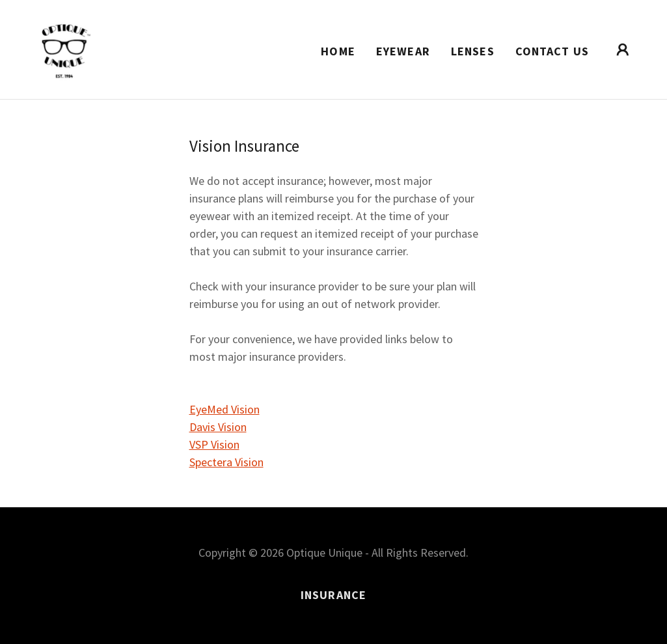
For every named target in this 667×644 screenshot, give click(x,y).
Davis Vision (218, 427)
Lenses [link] (473, 51)
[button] (623, 49)
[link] (65, 48)
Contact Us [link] (552, 51)
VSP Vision (214, 444)
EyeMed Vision (225, 409)
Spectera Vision (226, 462)
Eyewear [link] (403, 51)
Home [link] (338, 51)
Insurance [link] (333, 595)
